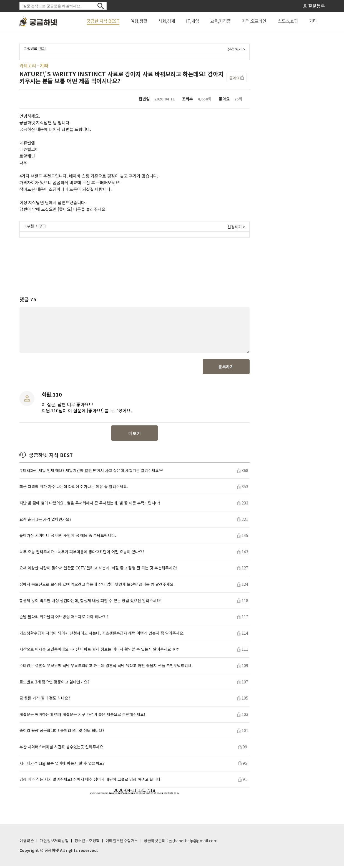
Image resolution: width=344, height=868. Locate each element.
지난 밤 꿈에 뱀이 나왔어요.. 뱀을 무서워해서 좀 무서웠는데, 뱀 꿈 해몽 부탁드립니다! (90, 505)
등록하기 (226, 369)
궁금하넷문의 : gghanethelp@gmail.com (181, 842)
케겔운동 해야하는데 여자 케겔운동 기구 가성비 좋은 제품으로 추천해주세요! (82, 716)
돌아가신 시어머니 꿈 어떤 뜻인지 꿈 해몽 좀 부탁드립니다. (68, 537)
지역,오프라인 (254, 21)
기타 (313, 21)
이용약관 (27, 842)
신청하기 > (236, 49)
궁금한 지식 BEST (103, 21)
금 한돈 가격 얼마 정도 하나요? (45, 700)
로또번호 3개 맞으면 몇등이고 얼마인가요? (54, 684)
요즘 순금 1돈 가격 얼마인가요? (45, 521)
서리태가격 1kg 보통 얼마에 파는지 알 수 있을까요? (62, 765)
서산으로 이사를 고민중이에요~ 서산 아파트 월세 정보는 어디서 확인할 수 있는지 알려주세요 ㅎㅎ (99, 651)
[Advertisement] (134, 262)
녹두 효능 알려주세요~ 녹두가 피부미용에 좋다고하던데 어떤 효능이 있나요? (82, 554)
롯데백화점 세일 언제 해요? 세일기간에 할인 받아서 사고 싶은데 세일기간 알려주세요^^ (91, 472)
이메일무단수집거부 (122, 842)
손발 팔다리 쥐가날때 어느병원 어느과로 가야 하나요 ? (64, 619)
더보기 (135, 435)
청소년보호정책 (87, 842)
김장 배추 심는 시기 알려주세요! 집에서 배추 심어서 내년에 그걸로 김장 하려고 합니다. (91, 781)
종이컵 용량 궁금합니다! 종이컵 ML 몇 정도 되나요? (62, 732)
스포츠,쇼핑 (288, 21)
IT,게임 (193, 21)
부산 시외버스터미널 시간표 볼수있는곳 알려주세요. (62, 749)
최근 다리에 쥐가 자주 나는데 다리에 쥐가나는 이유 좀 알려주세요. (74, 489)
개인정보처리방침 (54, 842)
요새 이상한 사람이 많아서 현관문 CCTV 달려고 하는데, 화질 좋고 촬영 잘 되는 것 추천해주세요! (98, 570)
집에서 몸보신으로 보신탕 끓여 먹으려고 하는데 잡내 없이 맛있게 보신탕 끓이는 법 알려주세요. (97, 586)
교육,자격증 (220, 21)
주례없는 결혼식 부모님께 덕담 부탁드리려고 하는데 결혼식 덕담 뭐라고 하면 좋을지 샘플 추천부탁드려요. (106, 668)
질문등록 (314, 6)
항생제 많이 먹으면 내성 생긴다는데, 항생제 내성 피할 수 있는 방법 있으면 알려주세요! (91, 603)
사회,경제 (167, 21)
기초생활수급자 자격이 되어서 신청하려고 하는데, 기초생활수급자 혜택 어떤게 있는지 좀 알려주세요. (102, 635)
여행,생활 (139, 21)
